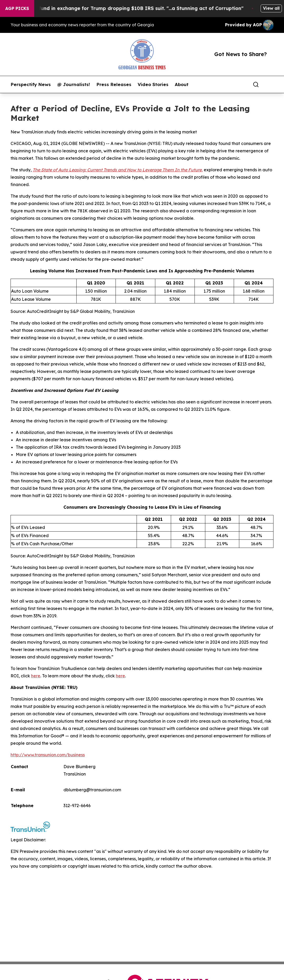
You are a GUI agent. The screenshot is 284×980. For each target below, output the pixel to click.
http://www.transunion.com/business (48, 755)
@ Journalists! (74, 84)
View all (271, 8)
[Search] (256, 84)
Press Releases (114, 84)
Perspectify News (31, 84)
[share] (270, 84)
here (36, 676)
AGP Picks (17, 8)
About (182, 84)
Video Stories (153, 84)
